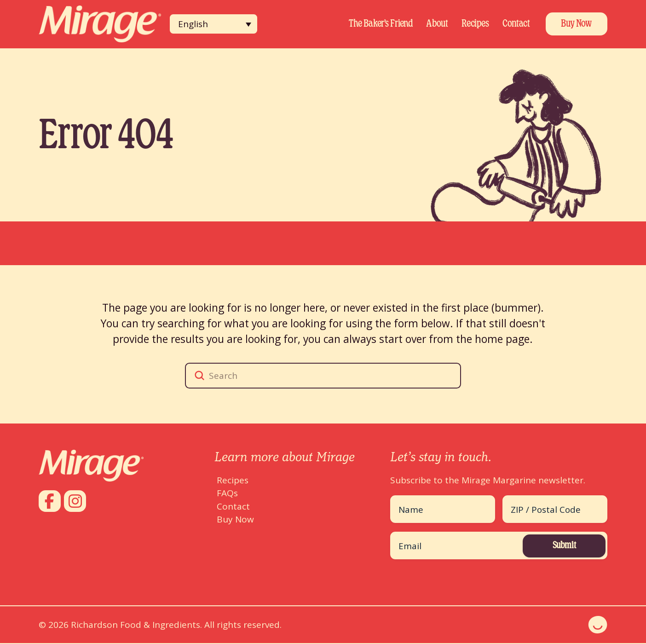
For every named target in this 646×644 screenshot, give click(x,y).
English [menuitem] (193, 24)
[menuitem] (213, 24)
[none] (213, 24)
